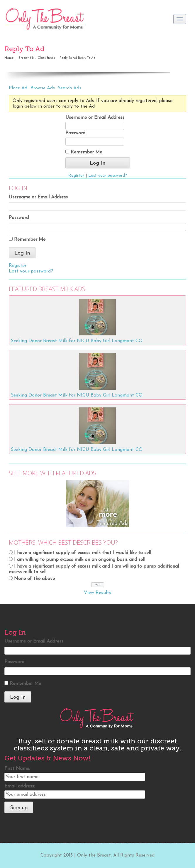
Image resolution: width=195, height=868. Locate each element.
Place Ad (18, 88)
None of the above (34, 579)
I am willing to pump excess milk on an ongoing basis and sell (80, 560)
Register (76, 176)
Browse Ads (43, 88)
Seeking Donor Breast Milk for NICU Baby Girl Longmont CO (77, 341)
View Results (97, 593)
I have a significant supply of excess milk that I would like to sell (83, 553)
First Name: (17, 769)
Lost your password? (108, 176)
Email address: (20, 786)
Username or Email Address (95, 118)
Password (75, 133)
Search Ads (69, 88)
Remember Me (84, 152)
